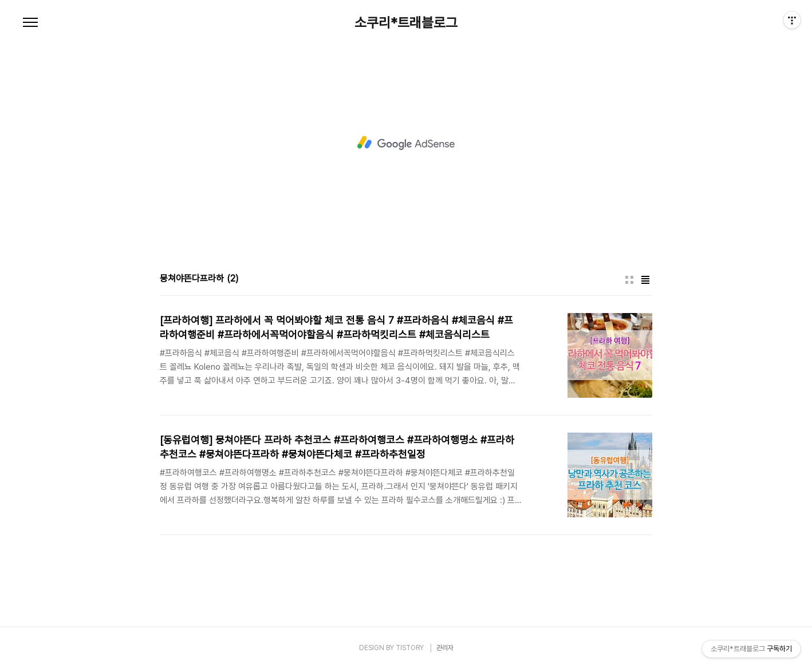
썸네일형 (629, 280)
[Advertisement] (406, 143)
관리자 (445, 648)
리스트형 (645, 280)
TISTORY (410, 648)
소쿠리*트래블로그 (406, 23)
